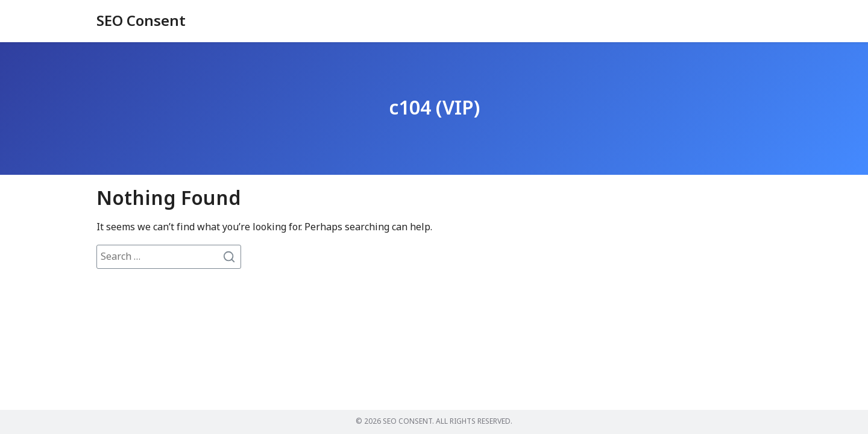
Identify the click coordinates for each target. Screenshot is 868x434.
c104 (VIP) (434, 108)
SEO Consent (141, 22)
